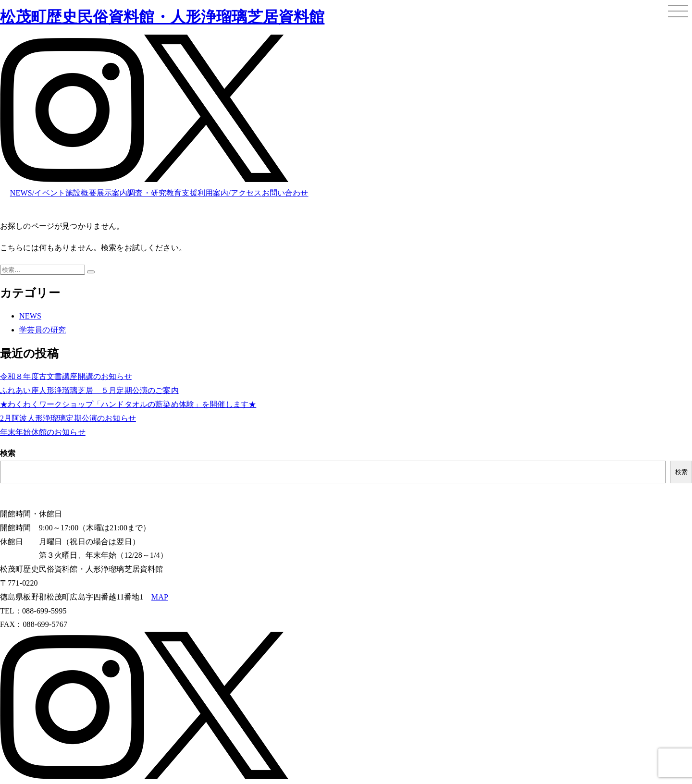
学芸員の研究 (43, 330)
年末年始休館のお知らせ (43, 432)
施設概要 (81, 193)
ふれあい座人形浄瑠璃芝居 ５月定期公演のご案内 (89, 390)
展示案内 (112, 193)
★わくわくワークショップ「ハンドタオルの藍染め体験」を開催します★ (128, 404)
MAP (160, 597)
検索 (8, 453)
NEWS (30, 316)
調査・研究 (147, 193)
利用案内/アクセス (230, 193)
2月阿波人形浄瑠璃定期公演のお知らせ (68, 418)
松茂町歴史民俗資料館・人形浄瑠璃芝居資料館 (162, 17)
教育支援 (182, 193)
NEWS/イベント (38, 193)
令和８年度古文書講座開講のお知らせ (66, 376)
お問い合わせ (285, 193)
